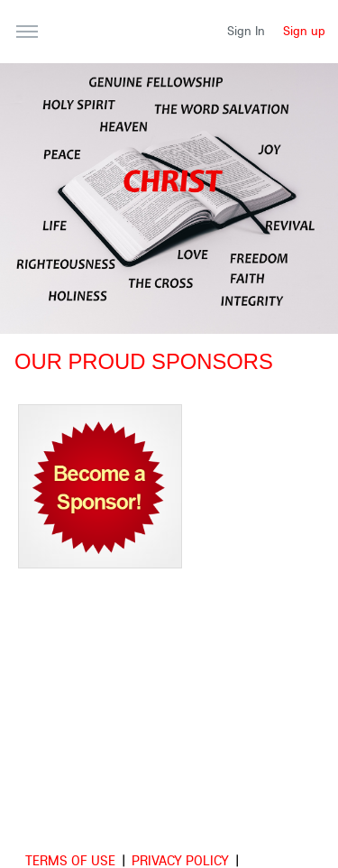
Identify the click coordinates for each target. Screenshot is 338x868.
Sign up (304, 31)
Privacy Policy (180, 860)
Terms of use (70, 860)
